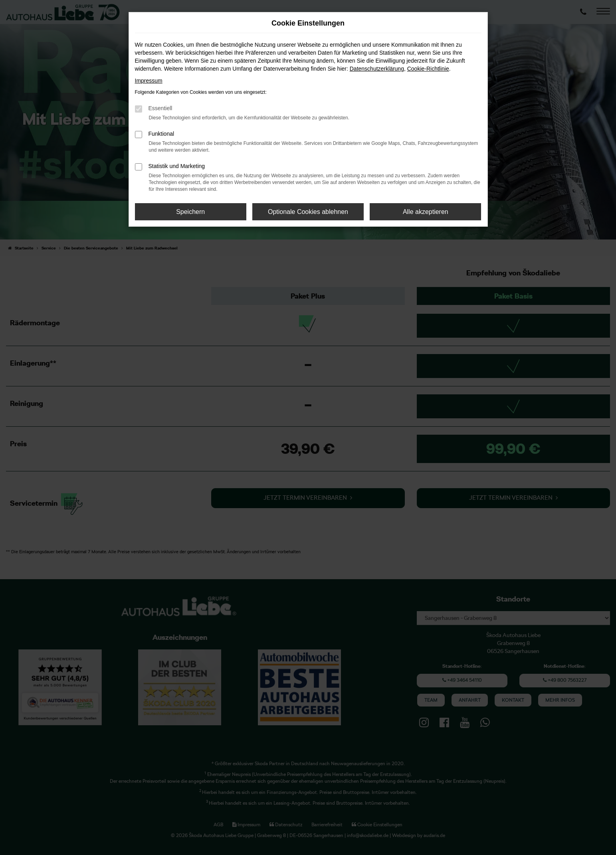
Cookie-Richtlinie (428, 69)
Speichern (190, 212)
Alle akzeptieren (426, 212)
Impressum (149, 81)
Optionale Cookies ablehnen (308, 212)
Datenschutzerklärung (377, 69)
